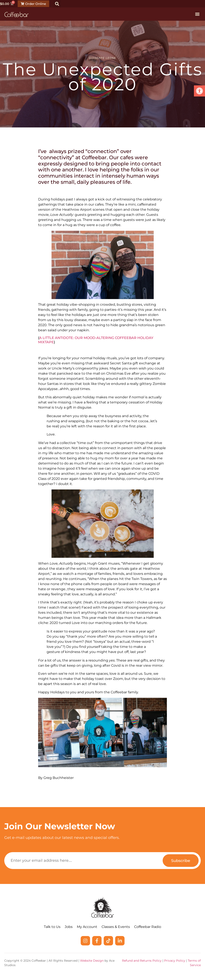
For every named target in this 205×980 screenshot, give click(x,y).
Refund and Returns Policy (142, 961)
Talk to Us (52, 927)
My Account (87, 927)
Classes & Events (116, 927)
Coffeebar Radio (148, 927)
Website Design (92, 961)
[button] (57, 4)
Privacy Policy (175, 961)
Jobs (69, 927)
